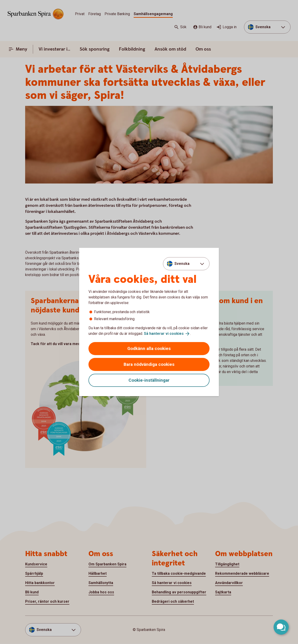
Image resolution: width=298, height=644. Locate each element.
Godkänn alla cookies (149, 348)
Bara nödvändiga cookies (149, 364)
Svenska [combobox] (182, 264)
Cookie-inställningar (149, 380)
